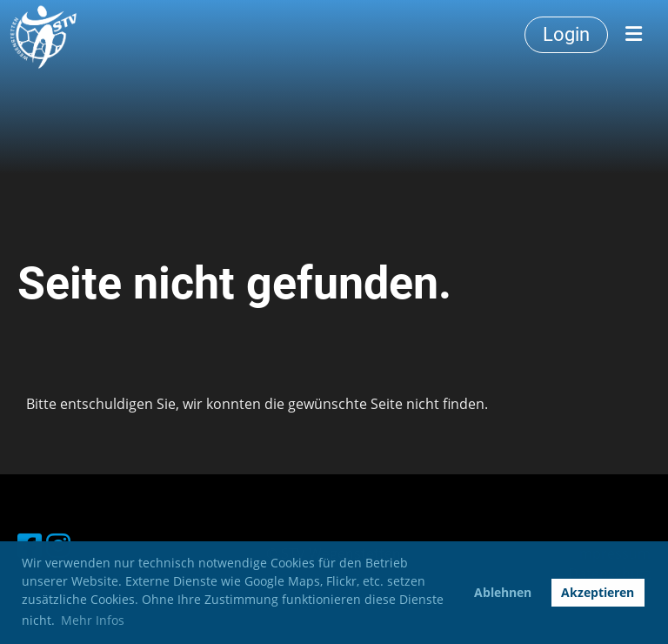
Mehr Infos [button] (93, 620)
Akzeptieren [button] (598, 592)
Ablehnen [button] (503, 592)
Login (566, 34)
